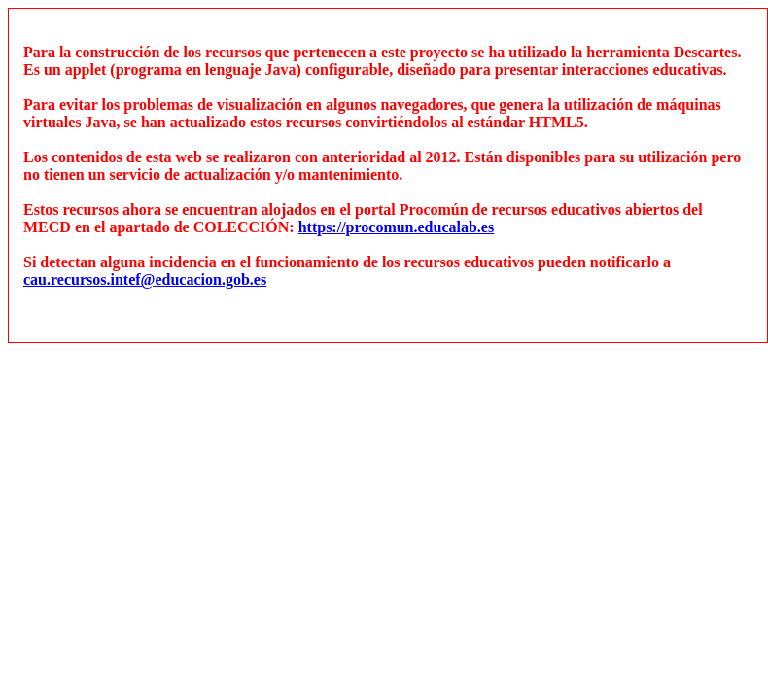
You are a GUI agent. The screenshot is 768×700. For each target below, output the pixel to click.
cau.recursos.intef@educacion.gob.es (145, 280)
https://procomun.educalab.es (397, 227)
